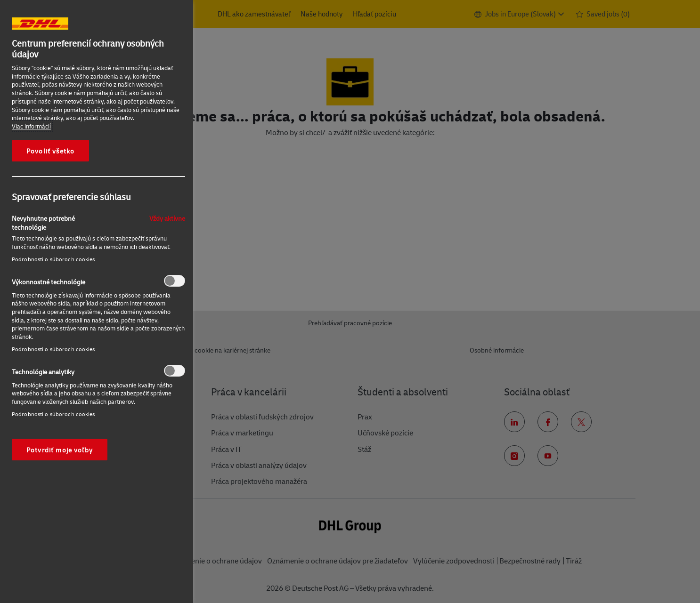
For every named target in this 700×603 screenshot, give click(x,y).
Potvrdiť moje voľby (60, 450)
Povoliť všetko (50, 151)
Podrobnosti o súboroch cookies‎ (53, 259)
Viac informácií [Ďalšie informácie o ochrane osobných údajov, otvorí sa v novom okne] (31, 126)
